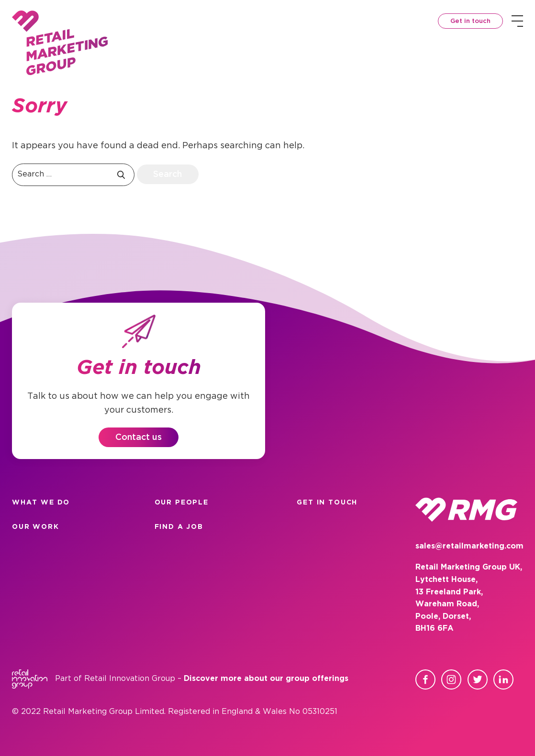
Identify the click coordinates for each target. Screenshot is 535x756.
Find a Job (179, 527)
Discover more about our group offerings (266, 679)
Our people (182, 503)
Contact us (139, 438)
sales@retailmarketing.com (469, 546)
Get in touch (470, 21)
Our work (36, 527)
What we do (41, 503)
